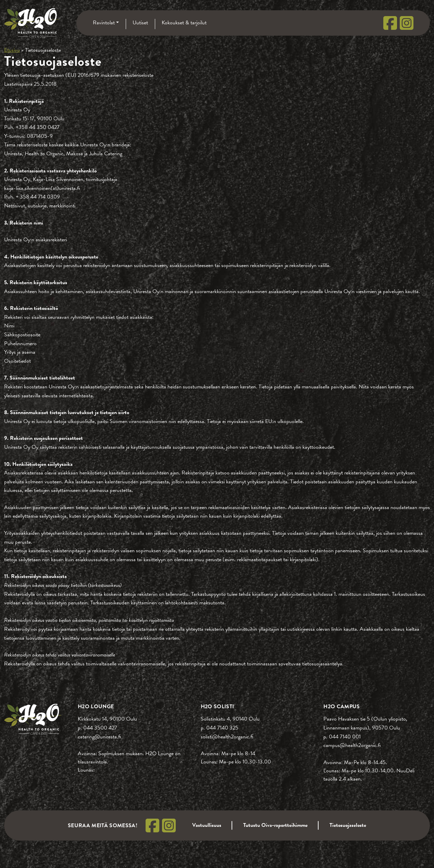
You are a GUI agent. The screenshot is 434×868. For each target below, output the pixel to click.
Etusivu (12, 50)
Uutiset (140, 23)
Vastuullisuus (207, 825)
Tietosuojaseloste (348, 825)
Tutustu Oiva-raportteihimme (275, 825)
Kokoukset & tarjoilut (184, 23)
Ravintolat (104, 23)
